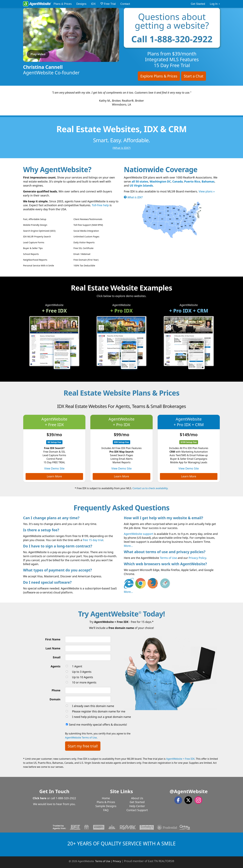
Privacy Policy (197, 558)
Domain (55, 699)
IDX (93, 4)
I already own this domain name (93, 706)
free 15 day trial (93, 540)
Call (172, 39)
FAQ (106, 810)
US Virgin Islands (141, 185)
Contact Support (137, 810)
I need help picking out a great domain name (102, 717)
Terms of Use (168, 558)
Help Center (137, 806)
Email (57, 657)
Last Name (53, 648)
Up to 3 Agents (82, 672)
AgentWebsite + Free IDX (180, 759)
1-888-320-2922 (66, 798)
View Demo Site (54, 468)
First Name (53, 639)
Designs (81, 4)
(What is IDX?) (121, 148)
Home (106, 798)
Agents (56, 666)
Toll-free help (100, 205)
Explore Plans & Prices (159, 76)
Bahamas (208, 181)
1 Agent (77, 666)
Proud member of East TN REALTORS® (149, 861)
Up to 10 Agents (83, 677)
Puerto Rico (192, 181)
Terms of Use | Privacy (108, 861)
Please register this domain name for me (99, 711)
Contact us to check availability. (150, 488)
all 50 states (140, 181)
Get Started (198, 4)
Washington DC (160, 181)
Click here (40, 798)
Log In (215, 4)
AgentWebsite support (138, 534)
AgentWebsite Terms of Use (81, 738)
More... (128, 546)
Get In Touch (54, 791)
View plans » (207, 191)
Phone (56, 690)
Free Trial (108, 4)
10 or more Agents (84, 682)
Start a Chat (194, 76)
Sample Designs (106, 806)
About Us (137, 798)
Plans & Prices (63, 4)
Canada (178, 181)
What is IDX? (133, 197)
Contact (125, 4)
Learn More (54, 476)
